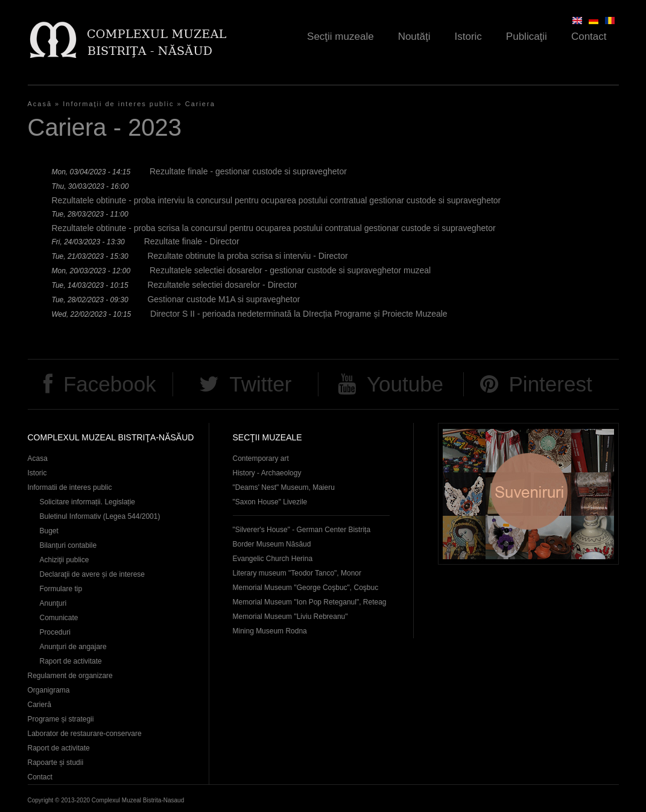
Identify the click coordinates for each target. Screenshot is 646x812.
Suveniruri (528, 494)
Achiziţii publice (65, 560)
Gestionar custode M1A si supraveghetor (223, 299)
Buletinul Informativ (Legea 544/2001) (100, 516)
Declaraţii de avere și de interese (93, 574)
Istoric (468, 36)
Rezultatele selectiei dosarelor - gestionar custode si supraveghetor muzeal (290, 270)
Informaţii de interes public (118, 104)
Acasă (40, 104)
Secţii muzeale (340, 36)
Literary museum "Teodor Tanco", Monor (297, 573)
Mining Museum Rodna (270, 631)
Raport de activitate (71, 661)
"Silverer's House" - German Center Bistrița (302, 530)
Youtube (405, 384)
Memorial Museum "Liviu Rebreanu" (290, 617)
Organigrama (49, 690)
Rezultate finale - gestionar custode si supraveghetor (248, 171)
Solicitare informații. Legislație (88, 502)
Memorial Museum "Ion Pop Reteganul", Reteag (310, 602)
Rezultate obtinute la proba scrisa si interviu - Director (247, 256)
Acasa (38, 458)
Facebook (110, 384)
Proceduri (55, 632)
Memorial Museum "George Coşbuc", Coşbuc (306, 588)
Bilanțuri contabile (68, 545)
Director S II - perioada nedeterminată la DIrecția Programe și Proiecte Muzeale (299, 314)
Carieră (40, 705)
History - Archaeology (267, 473)
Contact (589, 36)
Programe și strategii (61, 719)
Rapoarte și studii (56, 763)
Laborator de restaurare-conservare (85, 734)
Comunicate (59, 618)
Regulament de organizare (70, 676)
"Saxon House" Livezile (270, 502)
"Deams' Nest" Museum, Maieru (284, 487)
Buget (49, 531)
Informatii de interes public (70, 487)
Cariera (200, 104)
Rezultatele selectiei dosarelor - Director (222, 285)
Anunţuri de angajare (73, 647)
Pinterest (551, 384)
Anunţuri (53, 603)
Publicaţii (527, 36)
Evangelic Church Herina (273, 559)
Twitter (260, 384)
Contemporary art (261, 458)
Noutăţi (414, 36)
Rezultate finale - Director (192, 241)
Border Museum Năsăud (272, 544)
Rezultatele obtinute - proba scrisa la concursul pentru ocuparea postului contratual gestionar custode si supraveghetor (274, 228)
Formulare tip (61, 589)
